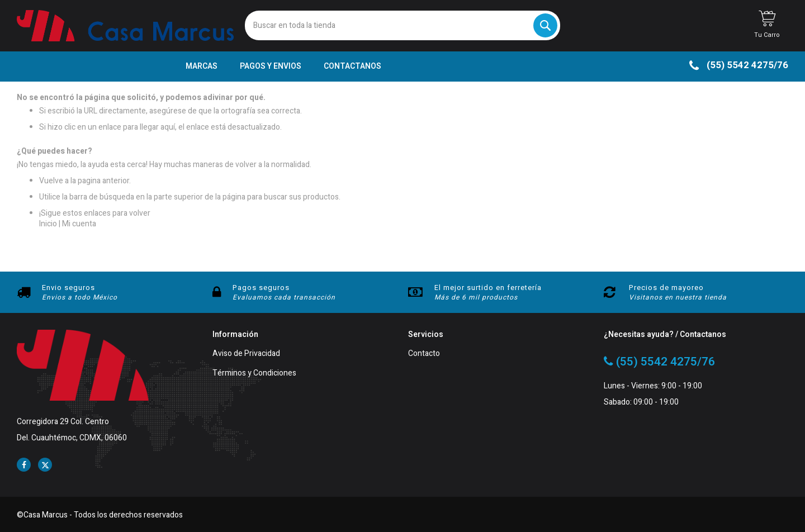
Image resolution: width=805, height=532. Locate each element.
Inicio (48, 224)
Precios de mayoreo (666, 288)
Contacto (424, 354)
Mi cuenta (79, 224)
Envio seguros (68, 288)
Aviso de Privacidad (246, 354)
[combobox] (402, 25)
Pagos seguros (261, 288)
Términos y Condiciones (254, 374)
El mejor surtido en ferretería (488, 288)
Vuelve (51, 181)
